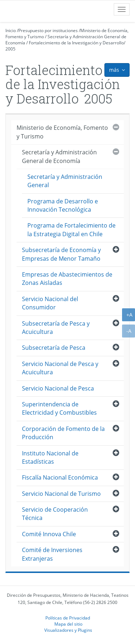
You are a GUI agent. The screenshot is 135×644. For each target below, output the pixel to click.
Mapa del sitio (68, 624)
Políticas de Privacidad (68, 618)
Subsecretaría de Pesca (54, 348)
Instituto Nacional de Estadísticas (50, 457)
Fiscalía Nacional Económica (60, 477)
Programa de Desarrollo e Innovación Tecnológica (63, 205)
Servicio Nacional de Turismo (61, 494)
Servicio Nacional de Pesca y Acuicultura (60, 368)
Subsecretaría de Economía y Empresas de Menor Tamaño (61, 254)
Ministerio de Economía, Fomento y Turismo (62, 132)
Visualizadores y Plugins (68, 630)
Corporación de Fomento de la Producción (63, 433)
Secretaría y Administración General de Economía (59, 156)
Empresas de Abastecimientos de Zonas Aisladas (67, 279)
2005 (10, 49)
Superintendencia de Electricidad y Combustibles (59, 408)
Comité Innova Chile (49, 534)
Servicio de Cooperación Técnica (55, 514)
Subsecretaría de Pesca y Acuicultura (56, 328)
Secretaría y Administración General (65, 181)
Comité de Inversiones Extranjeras (52, 554)
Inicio (11, 30)
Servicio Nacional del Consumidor (50, 303)
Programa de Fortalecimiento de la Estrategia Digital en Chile (71, 230)
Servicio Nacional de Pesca (58, 388)
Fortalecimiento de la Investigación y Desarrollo (76, 43)
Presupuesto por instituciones (48, 30)
